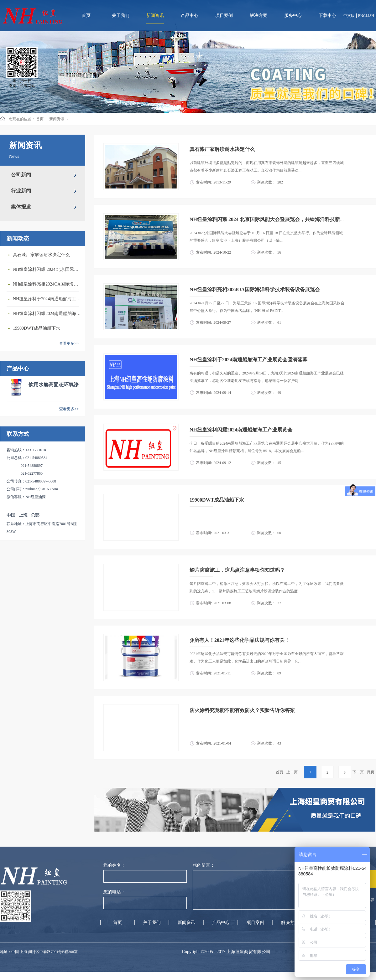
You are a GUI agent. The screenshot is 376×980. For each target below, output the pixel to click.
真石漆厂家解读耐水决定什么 (41, 255)
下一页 (358, 772)
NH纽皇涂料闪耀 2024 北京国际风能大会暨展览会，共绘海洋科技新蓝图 (47, 269)
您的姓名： (114, 865)
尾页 (371, 772)
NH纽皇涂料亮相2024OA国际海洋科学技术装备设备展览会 (47, 284)
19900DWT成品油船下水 (37, 328)
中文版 (349, 16)
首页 (86, 15)
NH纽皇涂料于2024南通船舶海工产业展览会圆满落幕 (47, 299)
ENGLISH (366, 16)
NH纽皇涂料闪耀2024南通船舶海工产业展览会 (47, 314)
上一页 (292, 772)
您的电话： (114, 892)
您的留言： (204, 865)
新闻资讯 (57, 119)
